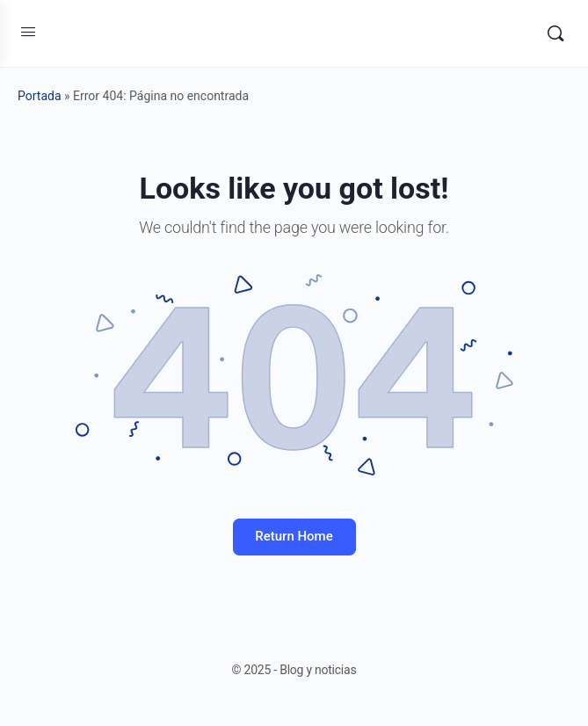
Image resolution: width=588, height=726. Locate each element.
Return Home (294, 536)
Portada (40, 96)
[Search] (555, 33)
